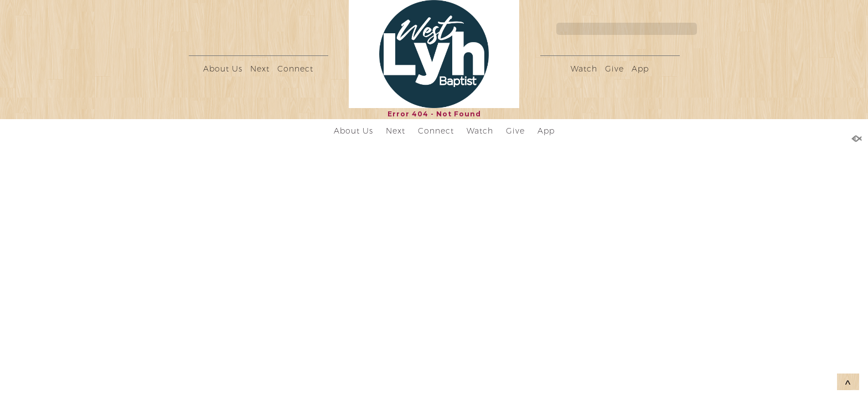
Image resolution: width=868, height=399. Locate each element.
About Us (223, 69)
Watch (584, 69)
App (640, 69)
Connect (295, 69)
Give (614, 69)
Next (260, 69)
